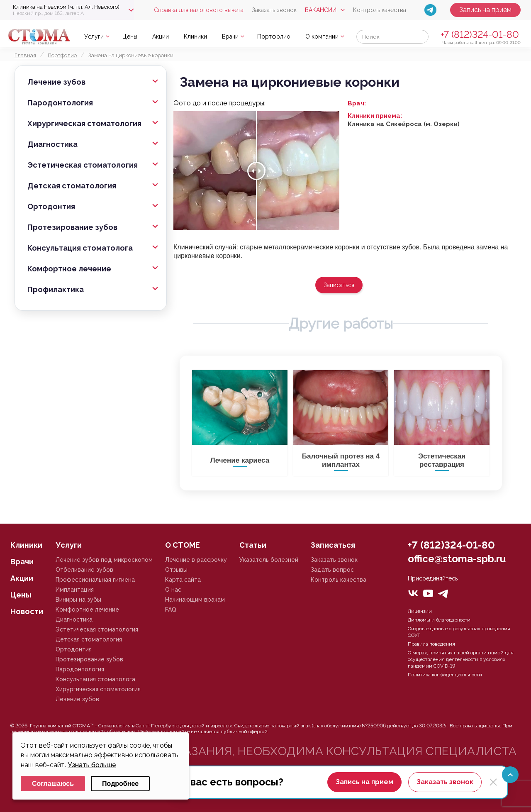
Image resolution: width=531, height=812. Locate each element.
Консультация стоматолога (80, 248)
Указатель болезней (269, 560)
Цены (130, 37)
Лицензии (420, 611)
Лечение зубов (56, 82)
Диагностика (52, 144)
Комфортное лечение (69, 269)
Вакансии (321, 10)
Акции (161, 37)
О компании (322, 37)
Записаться (339, 285)
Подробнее (120, 784)
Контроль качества (380, 10)
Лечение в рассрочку (196, 560)
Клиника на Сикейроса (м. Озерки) (404, 124)
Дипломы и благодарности (439, 620)
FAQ (171, 610)
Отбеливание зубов (84, 570)
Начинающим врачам (195, 600)
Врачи (230, 37)
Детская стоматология (72, 186)
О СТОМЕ (183, 545)
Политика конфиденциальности (445, 675)
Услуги (94, 37)
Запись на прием (485, 10)
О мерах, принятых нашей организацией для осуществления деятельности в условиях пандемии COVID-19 (461, 659)
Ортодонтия (51, 206)
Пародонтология (60, 103)
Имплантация (75, 590)
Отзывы (176, 570)
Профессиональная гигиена (95, 580)
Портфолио (274, 37)
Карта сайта (183, 580)
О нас (173, 590)
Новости (27, 611)
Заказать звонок (274, 10)
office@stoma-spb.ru (457, 559)
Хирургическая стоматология (84, 123)
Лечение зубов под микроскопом (104, 560)
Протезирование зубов (72, 227)
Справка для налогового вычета (199, 10)
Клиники (195, 37)
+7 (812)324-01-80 (480, 34)
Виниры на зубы (78, 600)
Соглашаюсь (53, 784)
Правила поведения (431, 644)
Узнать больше (92, 765)
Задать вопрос (332, 570)
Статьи (253, 545)
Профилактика (56, 289)
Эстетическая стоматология (83, 165)
